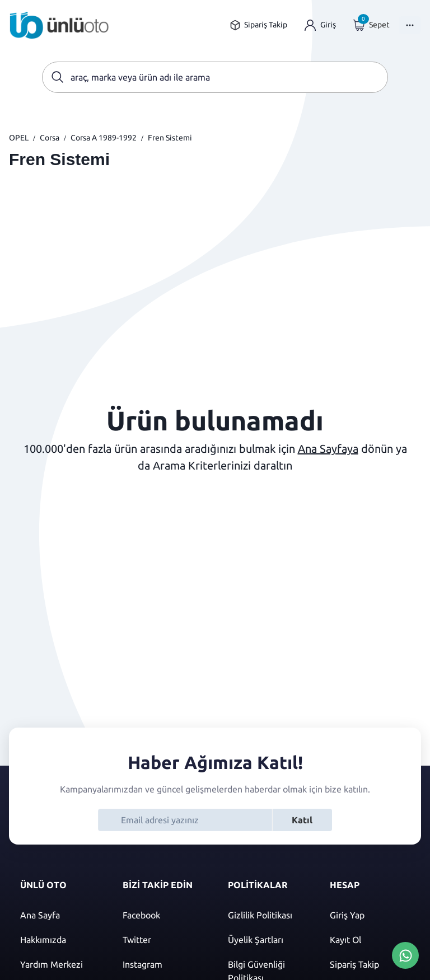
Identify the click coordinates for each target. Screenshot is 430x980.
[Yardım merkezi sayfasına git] (60, 964)
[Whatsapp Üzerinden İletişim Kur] (405, 954)
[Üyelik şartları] (268, 940)
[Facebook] (164, 915)
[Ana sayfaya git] (59, 25)
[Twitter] (164, 940)
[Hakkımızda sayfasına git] (60, 940)
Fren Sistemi (170, 138)
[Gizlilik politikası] (268, 915)
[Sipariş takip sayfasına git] (258, 25)
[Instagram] (164, 964)
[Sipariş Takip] (370, 964)
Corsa (50, 138)
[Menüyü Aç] (410, 25)
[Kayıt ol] (370, 940)
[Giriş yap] (320, 25)
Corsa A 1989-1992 (104, 138)
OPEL (19, 138)
